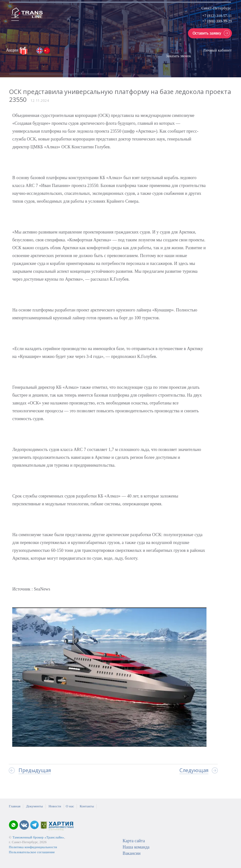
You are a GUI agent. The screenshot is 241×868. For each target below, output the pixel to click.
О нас (70, 806)
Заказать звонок (179, 56)
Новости (55, 806)
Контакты (87, 806)
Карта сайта (134, 841)
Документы (34, 806)
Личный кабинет (217, 50)
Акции (13, 50)
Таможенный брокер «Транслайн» (38, 837)
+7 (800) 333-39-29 (217, 21)
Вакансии (132, 853)
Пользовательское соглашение (32, 852)
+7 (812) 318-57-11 (217, 16)
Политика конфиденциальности (33, 847)
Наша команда (136, 847)
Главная (15, 806)
